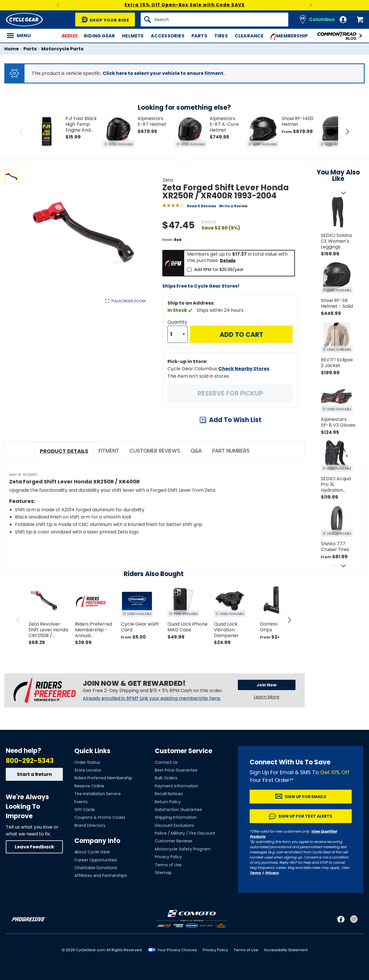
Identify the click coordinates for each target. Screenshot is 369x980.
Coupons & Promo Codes (100, 817)
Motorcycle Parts (62, 49)
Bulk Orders (166, 778)
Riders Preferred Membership (103, 778)
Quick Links (92, 751)
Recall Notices (169, 794)
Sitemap (163, 873)
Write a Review (233, 206)
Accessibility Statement (286, 950)
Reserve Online (89, 786)
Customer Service (183, 751)
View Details (94, 360)
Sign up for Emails (305, 797)
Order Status (87, 762)
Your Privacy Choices (177, 950)
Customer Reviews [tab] (155, 451)
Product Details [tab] (64, 451)
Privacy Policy (168, 857)
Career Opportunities (96, 860)
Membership (289, 36)
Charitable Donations (96, 868)
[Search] (214, 20)
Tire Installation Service (98, 794)
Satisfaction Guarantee (178, 810)
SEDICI (69, 36)
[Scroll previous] (333, 193)
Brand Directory (90, 825)
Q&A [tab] (196, 451)
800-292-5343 (30, 761)
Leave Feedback (34, 847)
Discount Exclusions (174, 825)
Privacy (272, 873)
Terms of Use (168, 865)
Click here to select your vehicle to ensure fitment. (164, 73)
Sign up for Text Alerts (305, 816)
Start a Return (34, 774)
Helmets (133, 36)
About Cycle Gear (92, 852)
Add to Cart (241, 335)
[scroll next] (289, 620)
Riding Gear (99, 36)
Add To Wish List (235, 420)
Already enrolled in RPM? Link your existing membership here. (152, 698)
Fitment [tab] (109, 451)
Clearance (249, 36)
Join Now (267, 685)
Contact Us (166, 762)
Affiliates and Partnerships (101, 875)
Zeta (168, 180)
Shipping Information (176, 817)
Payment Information (177, 786)
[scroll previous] (18, 620)
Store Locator (88, 770)
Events (81, 802)
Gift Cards (85, 810)
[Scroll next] (343, 193)
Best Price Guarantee (176, 770)
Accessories (168, 36)
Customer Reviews (174, 841)
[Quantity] (178, 334)
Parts (199, 36)
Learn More (267, 697)
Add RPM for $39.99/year (219, 269)
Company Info (97, 841)
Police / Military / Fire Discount (185, 833)
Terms (255, 873)
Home (12, 49)
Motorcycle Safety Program (183, 849)
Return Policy (168, 802)
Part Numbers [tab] (231, 451)
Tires (221, 36)
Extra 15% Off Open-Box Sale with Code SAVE (184, 5)
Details (228, 261)
